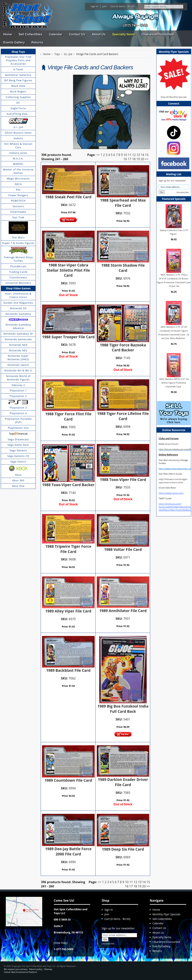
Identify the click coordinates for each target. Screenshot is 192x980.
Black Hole (18, 86)
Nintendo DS (18, 308)
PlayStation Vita (18, 428)
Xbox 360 (18, 480)
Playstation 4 (18, 413)
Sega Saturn (18, 462)
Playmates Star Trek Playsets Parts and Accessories (18, 60)
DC (18, 103)
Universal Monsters (18, 283)
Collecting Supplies (18, 97)
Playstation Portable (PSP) (18, 420)
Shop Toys (18, 52)
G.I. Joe (18, 127)
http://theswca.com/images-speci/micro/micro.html (173, 481)
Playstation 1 (18, 390)
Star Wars (18, 237)
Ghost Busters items (18, 133)
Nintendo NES (18, 350)
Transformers (18, 277)
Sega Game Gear (18, 445)
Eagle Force (18, 108)
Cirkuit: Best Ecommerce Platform (20, 972)
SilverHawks (18, 212)
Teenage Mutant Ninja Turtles (18, 259)
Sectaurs (18, 206)
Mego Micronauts (18, 178)
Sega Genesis (18, 450)
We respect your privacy (16, 969)
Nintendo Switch (18, 365)
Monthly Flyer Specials (166, 914)
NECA (18, 184)
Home (8, 34)
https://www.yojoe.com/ (171, 493)
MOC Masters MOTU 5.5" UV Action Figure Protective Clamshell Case (174, 383)
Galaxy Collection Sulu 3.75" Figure (174, 232)
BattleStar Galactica (18, 75)
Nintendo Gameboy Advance (18, 326)
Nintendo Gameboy (18, 314)
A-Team (18, 69)
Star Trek (18, 217)
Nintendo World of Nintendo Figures (18, 378)
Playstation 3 (18, 408)
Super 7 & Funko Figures (18, 243)
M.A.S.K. (18, 158)
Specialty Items (124, 34)
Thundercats (18, 266)
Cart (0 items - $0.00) (123, 6)
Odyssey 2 (18, 385)
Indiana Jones (18, 153)
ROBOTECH (18, 201)
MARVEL (18, 164)
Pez (18, 190)
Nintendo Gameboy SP (18, 334)
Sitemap (48, 969)
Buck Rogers (18, 91)
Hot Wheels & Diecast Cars (18, 146)
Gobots (18, 138)
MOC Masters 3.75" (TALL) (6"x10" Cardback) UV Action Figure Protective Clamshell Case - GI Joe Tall (174, 280)
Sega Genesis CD (18, 456)
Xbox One (18, 486)
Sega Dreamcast (18, 439)
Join (105, 6)
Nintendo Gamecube (18, 339)
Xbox (18, 475)
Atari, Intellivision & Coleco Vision (18, 295)
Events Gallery (14, 42)
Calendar (56, 34)
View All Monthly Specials (174, 97)
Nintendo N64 (18, 345)
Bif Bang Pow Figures (18, 80)
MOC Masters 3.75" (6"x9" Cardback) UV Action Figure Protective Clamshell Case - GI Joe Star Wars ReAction (174, 333)
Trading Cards (18, 272)
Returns (37, 42)
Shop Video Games (18, 288)
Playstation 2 (18, 396)
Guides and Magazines (18, 303)
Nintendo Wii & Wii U (18, 370)
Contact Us (77, 34)
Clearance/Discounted (158, 34)
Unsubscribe (183, 192)
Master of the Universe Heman (18, 171)
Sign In (95, 6)
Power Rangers (18, 195)
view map (61, 943)
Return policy (36, 969)
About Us (99, 34)
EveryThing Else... (18, 114)
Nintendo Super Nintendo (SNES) (18, 358)
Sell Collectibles (31, 34)
